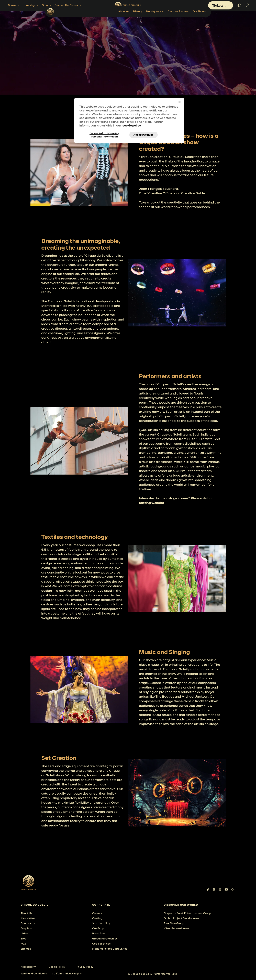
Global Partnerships (105, 939)
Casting (97, 918)
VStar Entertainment (177, 928)
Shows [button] (14, 5)
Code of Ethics (101, 944)
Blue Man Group (174, 923)
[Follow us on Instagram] (220, 889)
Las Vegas (31, 5)
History (160, 19)
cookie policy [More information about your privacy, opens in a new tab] (132, 125)
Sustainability (101, 923)
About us (146, 19)
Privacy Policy (85, 967)
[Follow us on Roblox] (232, 889)
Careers (97, 913)
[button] (221, 5)
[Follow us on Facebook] (214, 889)
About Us (26, 913)
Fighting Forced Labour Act (110, 949)
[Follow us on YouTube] (226, 889)
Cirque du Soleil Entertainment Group (187, 913)
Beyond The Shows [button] (69, 5)
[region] (129, 120)
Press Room (100, 933)
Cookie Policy (57, 967)
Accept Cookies (144, 135)
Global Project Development (182, 918)
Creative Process (201, 19)
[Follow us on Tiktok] (208, 889)
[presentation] (54, 905)
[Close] (180, 102)
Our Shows (222, 19)
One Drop (98, 928)
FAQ (23, 944)
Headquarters (178, 19)
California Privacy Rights (67, 974)
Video (24, 933)
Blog (24, 939)
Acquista (26, 928)
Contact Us (28, 923)
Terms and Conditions (34, 974)
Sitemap (26, 949)
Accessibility (28, 967)
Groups (46, 5)
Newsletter (28, 918)
